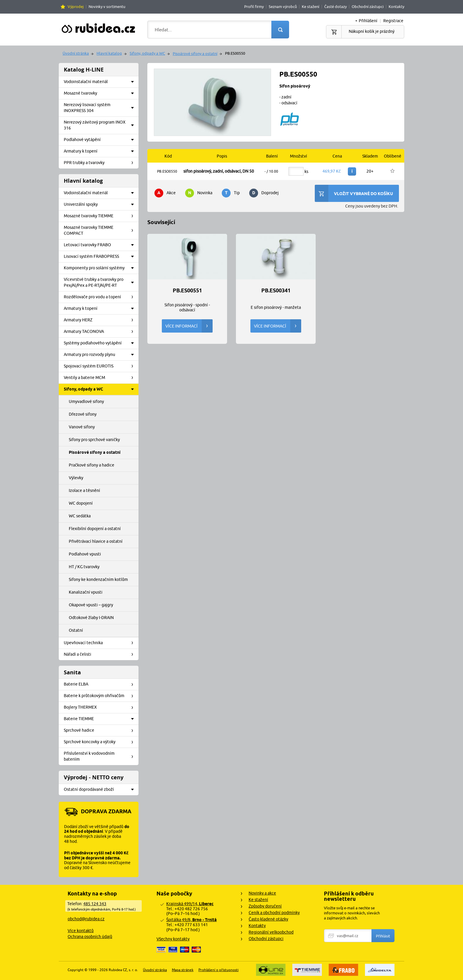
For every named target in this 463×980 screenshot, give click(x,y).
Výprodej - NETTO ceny (94, 777)
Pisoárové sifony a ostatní (195, 54)
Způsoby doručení (265, 906)
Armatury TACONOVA (101, 332)
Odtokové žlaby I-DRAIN (91, 618)
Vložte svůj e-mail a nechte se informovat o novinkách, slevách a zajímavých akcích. (352, 913)
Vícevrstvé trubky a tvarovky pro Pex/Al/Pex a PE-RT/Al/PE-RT (101, 282)
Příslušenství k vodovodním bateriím (101, 756)
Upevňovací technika (101, 643)
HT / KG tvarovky (84, 567)
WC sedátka (80, 516)
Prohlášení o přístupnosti (219, 970)
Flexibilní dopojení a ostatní (95, 529)
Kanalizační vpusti (86, 592)
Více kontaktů (81, 931)
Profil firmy (254, 7)
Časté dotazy (335, 7)
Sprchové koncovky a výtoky (101, 742)
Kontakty (396, 7)
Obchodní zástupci (368, 7)
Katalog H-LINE (84, 70)
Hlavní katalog (109, 53)
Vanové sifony (82, 427)
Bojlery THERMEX (101, 707)
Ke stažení (310, 7)
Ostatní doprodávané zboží (101, 790)
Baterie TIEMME (101, 719)
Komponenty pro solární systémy (101, 268)
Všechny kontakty (173, 939)
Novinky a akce (262, 893)
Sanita (72, 672)
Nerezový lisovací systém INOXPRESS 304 (101, 108)
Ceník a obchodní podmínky (274, 913)
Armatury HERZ (101, 320)
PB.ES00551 (187, 291)
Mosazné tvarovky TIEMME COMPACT (101, 230)
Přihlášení (368, 21)
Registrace (393, 21)
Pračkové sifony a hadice (92, 465)
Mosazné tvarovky (101, 93)
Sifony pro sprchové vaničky (94, 440)
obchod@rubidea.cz (86, 919)
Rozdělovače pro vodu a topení (101, 297)
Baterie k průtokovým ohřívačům (101, 696)
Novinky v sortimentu (107, 7)
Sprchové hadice (101, 730)
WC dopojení (81, 503)
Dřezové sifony (83, 414)
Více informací (189, 326)
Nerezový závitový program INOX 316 (101, 125)
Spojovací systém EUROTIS (101, 366)
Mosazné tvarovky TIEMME (101, 216)
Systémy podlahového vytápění (101, 343)
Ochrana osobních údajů (90, 937)
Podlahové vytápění (101, 140)
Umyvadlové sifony (86, 401)
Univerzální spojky (101, 205)
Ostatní (76, 630)
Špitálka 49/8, (191, 920)
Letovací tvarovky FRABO (101, 245)
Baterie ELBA (101, 684)
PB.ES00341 (276, 291)
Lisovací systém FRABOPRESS (101, 257)
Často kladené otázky (268, 919)
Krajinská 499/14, (190, 904)
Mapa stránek (183, 970)
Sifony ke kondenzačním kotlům (98, 579)
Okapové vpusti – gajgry (91, 605)
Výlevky (76, 478)
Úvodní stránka (76, 53)
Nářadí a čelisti (101, 655)
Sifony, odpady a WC (147, 53)
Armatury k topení (101, 151)
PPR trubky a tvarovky (101, 163)
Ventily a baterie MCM (101, 378)
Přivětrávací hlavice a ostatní (96, 541)
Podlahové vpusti (85, 554)
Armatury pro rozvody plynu (101, 355)
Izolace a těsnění (84, 490)
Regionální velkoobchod (271, 932)
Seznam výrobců (283, 7)
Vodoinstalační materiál (101, 82)
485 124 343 (95, 904)
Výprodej (76, 7)
